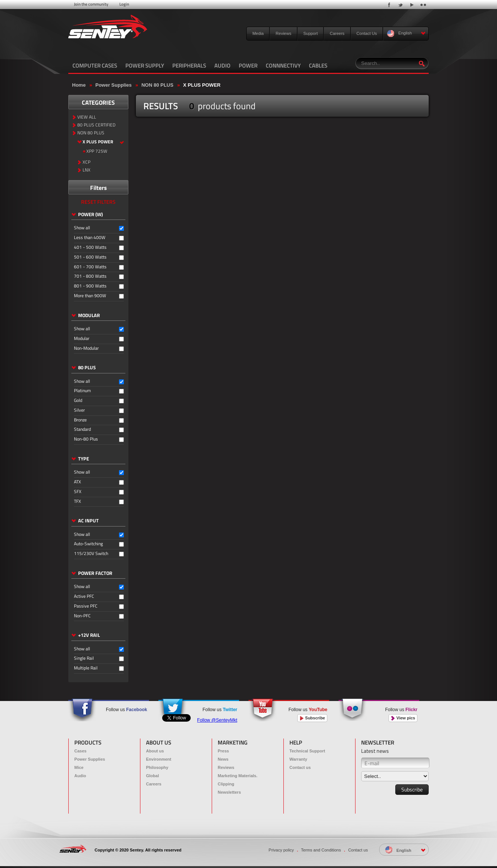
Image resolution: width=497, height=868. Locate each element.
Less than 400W (90, 238)
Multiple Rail (86, 668)
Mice (79, 767)
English (406, 34)
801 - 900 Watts (90, 286)
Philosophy (157, 767)
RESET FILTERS (98, 202)
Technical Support (307, 751)
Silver (79, 410)
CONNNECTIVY (283, 65)
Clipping (226, 784)
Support (311, 33)
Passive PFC (86, 606)
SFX (78, 492)
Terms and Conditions (321, 850)
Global (152, 776)
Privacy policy (281, 850)
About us (155, 751)
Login (124, 4)
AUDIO (222, 65)
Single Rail (84, 658)
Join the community (91, 4)
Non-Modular (86, 348)
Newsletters (229, 792)
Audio (80, 776)
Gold (78, 401)
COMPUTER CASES (95, 65)
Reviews (283, 33)
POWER (248, 65)
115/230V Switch (91, 554)
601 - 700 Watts (90, 267)
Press (223, 751)
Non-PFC (82, 616)
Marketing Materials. (238, 776)
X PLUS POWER (202, 85)
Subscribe (312, 718)
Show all (82, 228)
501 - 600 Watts (90, 257)
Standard (82, 429)
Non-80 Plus (86, 439)
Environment (159, 759)
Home (79, 85)
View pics (403, 718)
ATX (78, 482)
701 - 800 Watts (90, 276)
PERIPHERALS (189, 65)
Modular (82, 339)
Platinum (82, 391)
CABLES (318, 65)
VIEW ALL (87, 117)
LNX (87, 170)
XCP (87, 162)
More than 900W (90, 296)
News (223, 759)
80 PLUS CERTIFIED (96, 125)
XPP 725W (97, 151)
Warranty (298, 759)
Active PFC (84, 596)
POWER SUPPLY (145, 65)
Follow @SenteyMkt (217, 720)
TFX (78, 502)
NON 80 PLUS (157, 85)
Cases (80, 751)
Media (258, 33)
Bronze (80, 420)
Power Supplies (114, 85)
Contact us (300, 767)
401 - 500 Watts (90, 247)
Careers (337, 33)
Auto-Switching (88, 544)
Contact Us (367, 33)
